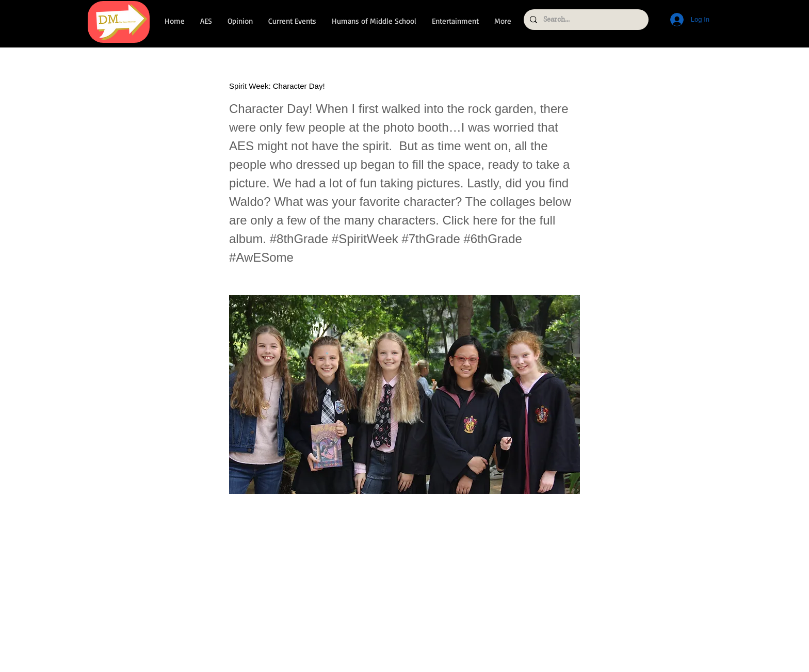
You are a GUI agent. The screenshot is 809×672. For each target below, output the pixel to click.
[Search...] (585, 20)
